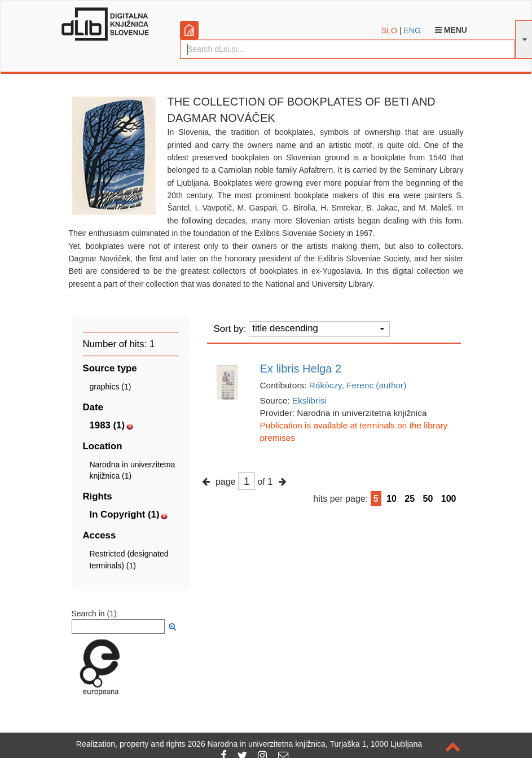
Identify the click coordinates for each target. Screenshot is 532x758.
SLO (389, 30)
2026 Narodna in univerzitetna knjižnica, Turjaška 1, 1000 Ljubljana (305, 744)
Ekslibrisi (309, 400)
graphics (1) (111, 387)
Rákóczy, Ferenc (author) (358, 385)
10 (392, 499)
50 (428, 499)
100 (449, 499)
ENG (412, 30)
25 (410, 499)
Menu (451, 30)
